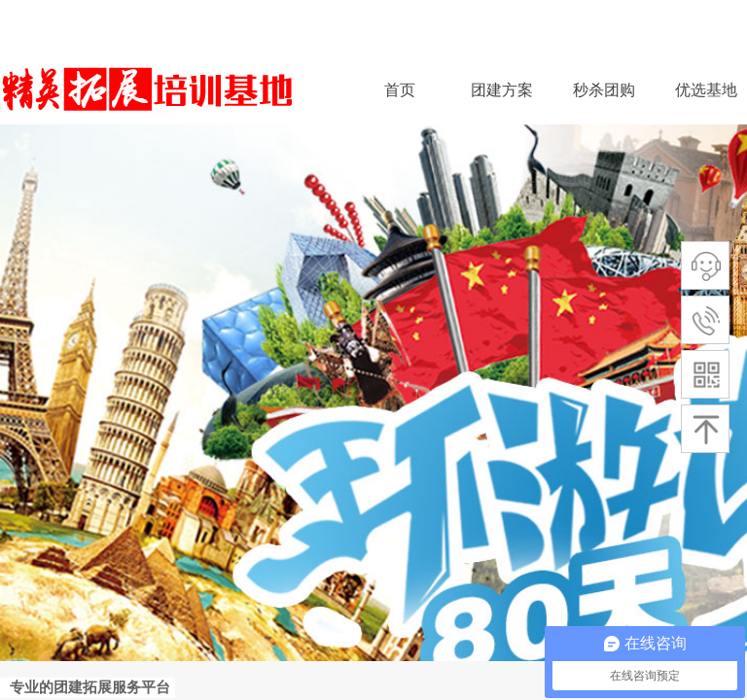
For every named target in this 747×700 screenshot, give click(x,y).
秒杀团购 (604, 90)
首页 (400, 90)
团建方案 (502, 90)
